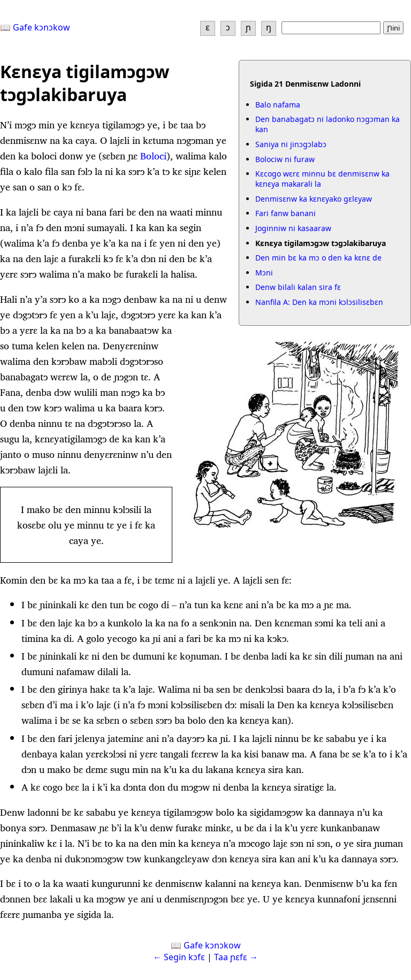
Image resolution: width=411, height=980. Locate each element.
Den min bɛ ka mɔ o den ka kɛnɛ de (318, 258)
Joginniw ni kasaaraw (293, 228)
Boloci (153, 156)
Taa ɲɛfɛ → (236, 957)
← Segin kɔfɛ (179, 957)
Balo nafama (278, 105)
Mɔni (264, 273)
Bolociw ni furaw (285, 159)
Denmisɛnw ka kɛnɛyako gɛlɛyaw (314, 199)
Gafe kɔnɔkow (212, 945)
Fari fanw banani (286, 213)
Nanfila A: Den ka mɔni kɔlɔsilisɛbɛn (319, 302)
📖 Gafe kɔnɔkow (35, 27)
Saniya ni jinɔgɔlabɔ (291, 144)
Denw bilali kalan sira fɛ (298, 287)
